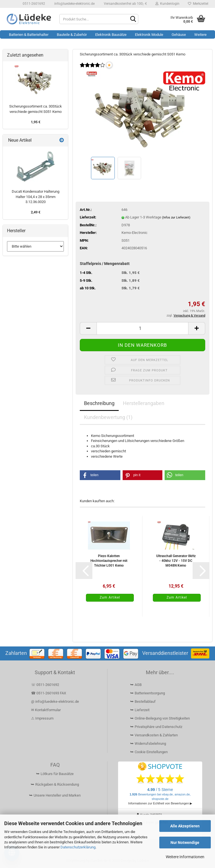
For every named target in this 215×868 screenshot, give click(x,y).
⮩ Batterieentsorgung (148, 693)
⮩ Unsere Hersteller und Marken (55, 795)
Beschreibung (99, 403)
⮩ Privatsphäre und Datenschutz (156, 727)
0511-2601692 (33, 4)
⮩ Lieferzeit (140, 710)
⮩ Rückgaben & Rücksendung (55, 784)
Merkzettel (198, 4)
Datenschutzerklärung (78, 847)
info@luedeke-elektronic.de (74, 4)
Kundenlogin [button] (167, 4)
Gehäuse (179, 35)
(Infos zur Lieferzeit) (176, 217)
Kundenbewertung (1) (108, 417)
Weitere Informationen (185, 857)
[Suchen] (133, 19)
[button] (88, 328)
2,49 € (36, 212)
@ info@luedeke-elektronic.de (55, 701)
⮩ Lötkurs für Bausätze (55, 774)
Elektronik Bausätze (111, 35)
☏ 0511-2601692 (45, 685)
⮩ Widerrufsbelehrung (148, 743)
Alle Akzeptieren (185, 826)
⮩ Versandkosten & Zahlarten (154, 735)
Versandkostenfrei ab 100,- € (125, 4)
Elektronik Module (149, 35)
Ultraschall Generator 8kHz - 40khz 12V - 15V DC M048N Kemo (176, 561)
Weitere (200, 35)
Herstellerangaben (144, 403)
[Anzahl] (142, 328)
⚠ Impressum (42, 718)
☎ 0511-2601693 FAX (49, 693)
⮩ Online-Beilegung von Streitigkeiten (160, 718)
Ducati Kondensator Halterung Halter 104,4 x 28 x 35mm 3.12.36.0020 (36, 197)
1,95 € (36, 122)
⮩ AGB (136, 685)
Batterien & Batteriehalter (29, 35)
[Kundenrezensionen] (92, 69)
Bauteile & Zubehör (72, 35)
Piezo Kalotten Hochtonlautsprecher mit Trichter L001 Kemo (109, 561)
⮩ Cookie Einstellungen (149, 752)
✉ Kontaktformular (46, 710)
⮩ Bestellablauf (143, 701)
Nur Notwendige (185, 843)
